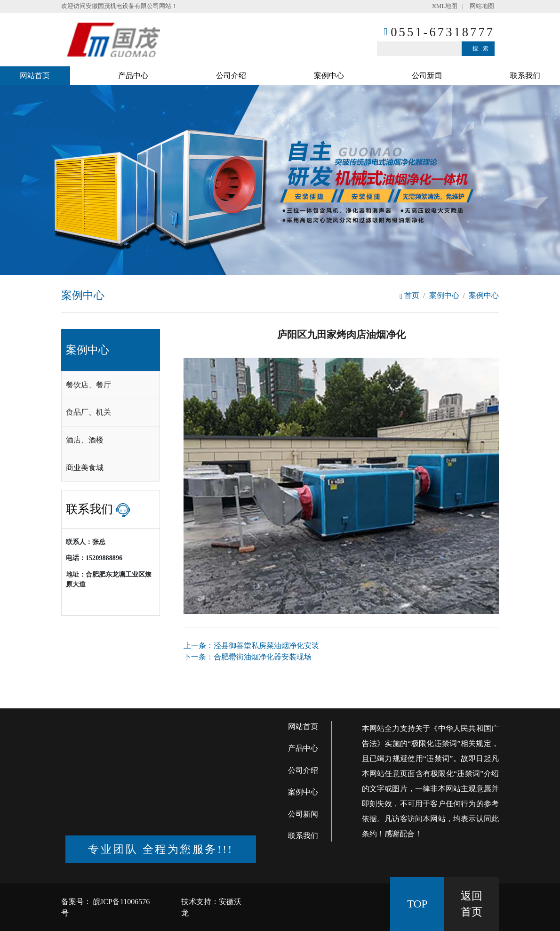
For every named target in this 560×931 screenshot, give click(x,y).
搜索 (483, 48)
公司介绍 (231, 76)
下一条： (248, 657)
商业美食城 (85, 468)
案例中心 (329, 76)
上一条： (251, 646)
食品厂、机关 (88, 412)
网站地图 (482, 6)
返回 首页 (472, 904)
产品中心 (133, 76)
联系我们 (525, 76)
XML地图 (445, 6)
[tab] (111, 385)
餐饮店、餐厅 (88, 385)
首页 (409, 295)
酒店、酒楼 (85, 440)
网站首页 (35, 76)
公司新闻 (427, 76)
